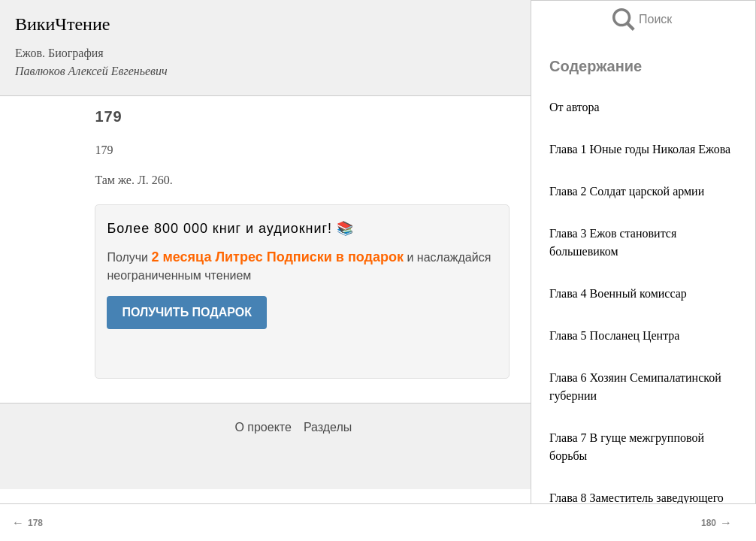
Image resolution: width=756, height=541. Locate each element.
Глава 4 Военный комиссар (618, 293)
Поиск (641, 19)
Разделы (328, 427)
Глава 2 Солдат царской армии (627, 191)
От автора (575, 107)
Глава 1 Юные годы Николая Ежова (640, 149)
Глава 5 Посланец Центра (614, 335)
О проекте (263, 427)
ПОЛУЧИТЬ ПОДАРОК (187, 312)
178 (35, 523)
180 (709, 523)
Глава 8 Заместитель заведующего (637, 498)
